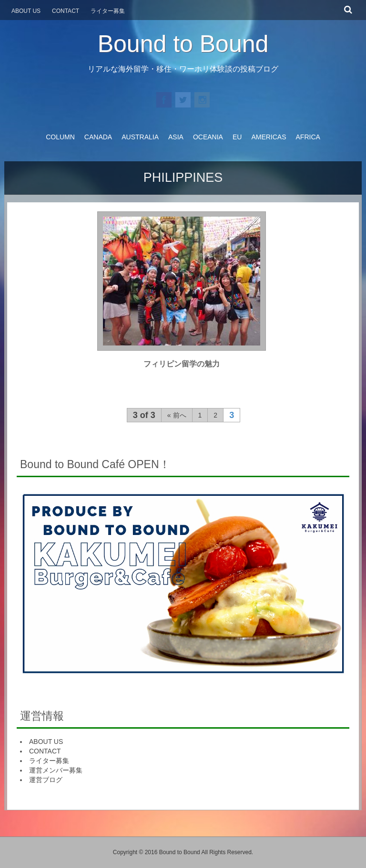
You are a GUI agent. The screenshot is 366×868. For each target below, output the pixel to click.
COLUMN (60, 137)
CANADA (98, 137)
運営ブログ (46, 780)
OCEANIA (208, 137)
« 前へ (177, 415)
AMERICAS (269, 137)
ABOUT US (46, 742)
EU (237, 137)
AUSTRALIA (140, 137)
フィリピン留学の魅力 (182, 364)
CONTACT (45, 751)
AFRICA (308, 137)
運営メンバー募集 (56, 770)
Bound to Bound (183, 44)
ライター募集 (49, 761)
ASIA (176, 137)
